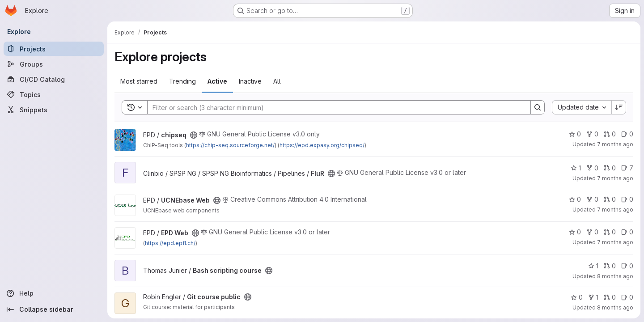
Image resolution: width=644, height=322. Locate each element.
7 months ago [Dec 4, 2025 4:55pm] (615, 210)
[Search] (335, 107)
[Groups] (54, 64)
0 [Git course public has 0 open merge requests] (610, 297)
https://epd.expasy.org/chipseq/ (322, 145)
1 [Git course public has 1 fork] (593, 297)
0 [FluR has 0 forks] (592, 168)
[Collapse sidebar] (54, 309)
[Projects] (54, 49)
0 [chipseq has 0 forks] (592, 134)
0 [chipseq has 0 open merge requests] (610, 134)
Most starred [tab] (139, 81)
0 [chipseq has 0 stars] (575, 134)
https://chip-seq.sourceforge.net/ (230, 145)
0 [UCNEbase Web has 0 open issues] (627, 199)
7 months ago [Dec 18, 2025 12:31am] (615, 178)
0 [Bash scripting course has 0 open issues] (627, 266)
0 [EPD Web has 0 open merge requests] (610, 232)
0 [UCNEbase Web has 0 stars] (575, 199)
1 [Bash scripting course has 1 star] (593, 266)
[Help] (54, 293)
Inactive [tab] (250, 81)
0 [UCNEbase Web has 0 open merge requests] (610, 199)
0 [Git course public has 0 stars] (577, 297)
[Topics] (54, 94)
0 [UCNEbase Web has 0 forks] (592, 199)
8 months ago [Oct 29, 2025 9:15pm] (615, 307)
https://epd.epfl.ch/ (170, 243)
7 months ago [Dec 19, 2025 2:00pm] (615, 144)
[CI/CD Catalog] (54, 79)
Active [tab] (217, 81)
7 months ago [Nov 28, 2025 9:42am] (615, 242)
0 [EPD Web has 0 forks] (592, 232)
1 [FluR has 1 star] (576, 168)
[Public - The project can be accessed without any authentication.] (194, 135)
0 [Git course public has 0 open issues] (627, 297)
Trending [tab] (182, 81)
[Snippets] (54, 110)
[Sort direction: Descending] (619, 107)
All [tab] (277, 81)
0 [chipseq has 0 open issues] (627, 134)
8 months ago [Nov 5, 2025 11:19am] (615, 276)
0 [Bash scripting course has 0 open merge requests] (610, 266)
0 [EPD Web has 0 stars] (575, 232)
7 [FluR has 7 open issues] (627, 168)
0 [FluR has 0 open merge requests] (610, 168)
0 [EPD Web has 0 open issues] (627, 232)
